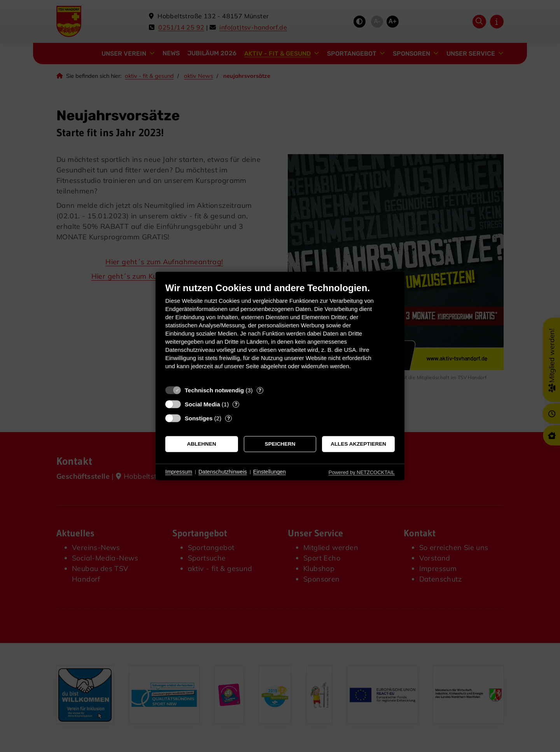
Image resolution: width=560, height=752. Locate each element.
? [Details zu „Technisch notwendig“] (260, 390)
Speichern (280, 444)
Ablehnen (202, 444)
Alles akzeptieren (358, 444)
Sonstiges (199, 418)
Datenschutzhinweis (223, 472)
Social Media (202, 404)
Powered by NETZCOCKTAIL (362, 472)
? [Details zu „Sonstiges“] (229, 418)
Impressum (179, 472)
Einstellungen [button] (269, 472)
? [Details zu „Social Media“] (236, 404)
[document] (280, 332)
